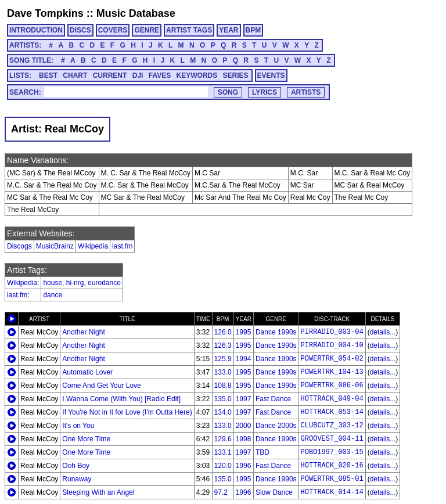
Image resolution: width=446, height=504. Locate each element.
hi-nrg (75, 283)
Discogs (19, 246)
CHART (75, 75)
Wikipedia (93, 246)
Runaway (77, 479)
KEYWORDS (197, 75)
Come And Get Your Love (101, 386)
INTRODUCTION (36, 30)
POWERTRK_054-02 (332, 359)
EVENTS (271, 75)
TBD (262, 452)
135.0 (223, 399)
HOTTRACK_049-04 (332, 399)
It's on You (78, 426)
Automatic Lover (87, 372)
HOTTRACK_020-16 (332, 466)
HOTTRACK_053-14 (332, 412)
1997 (244, 399)
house (53, 283)
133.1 (223, 452)
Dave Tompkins (45, 13)
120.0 (223, 466)
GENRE (147, 30)
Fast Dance (273, 399)
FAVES (160, 75)
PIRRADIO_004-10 (332, 345)
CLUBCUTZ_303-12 (332, 426)
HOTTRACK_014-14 (332, 492)
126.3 (223, 345)
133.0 (223, 372)
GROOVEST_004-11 (332, 439)
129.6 (223, 439)
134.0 (223, 412)
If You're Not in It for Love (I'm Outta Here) (127, 412)
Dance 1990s (276, 332)
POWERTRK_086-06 (332, 386)
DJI (138, 75)
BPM (253, 30)
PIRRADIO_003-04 (332, 332)
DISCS (80, 30)
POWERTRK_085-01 (332, 479)
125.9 (223, 359)
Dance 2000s (276, 426)
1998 (244, 439)
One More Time (86, 439)
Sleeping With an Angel (98, 492)
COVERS (113, 30)
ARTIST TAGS (189, 30)
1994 (244, 359)
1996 (244, 466)
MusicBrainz (55, 246)
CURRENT (110, 75)
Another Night (83, 332)
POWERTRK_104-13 (332, 372)
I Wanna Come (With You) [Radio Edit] (121, 399)
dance (53, 295)
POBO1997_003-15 (332, 452)
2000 (244, 426)
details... (383, 332)
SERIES (236, 75)
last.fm (122, 246)
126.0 (223, 332)
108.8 (223, 386)
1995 (244, 332)
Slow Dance (274, 492)
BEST (48, 75)
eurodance (104, 283)
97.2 (221, 492)
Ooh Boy (76, 466)
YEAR (229, 30)
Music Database (136, 13)
